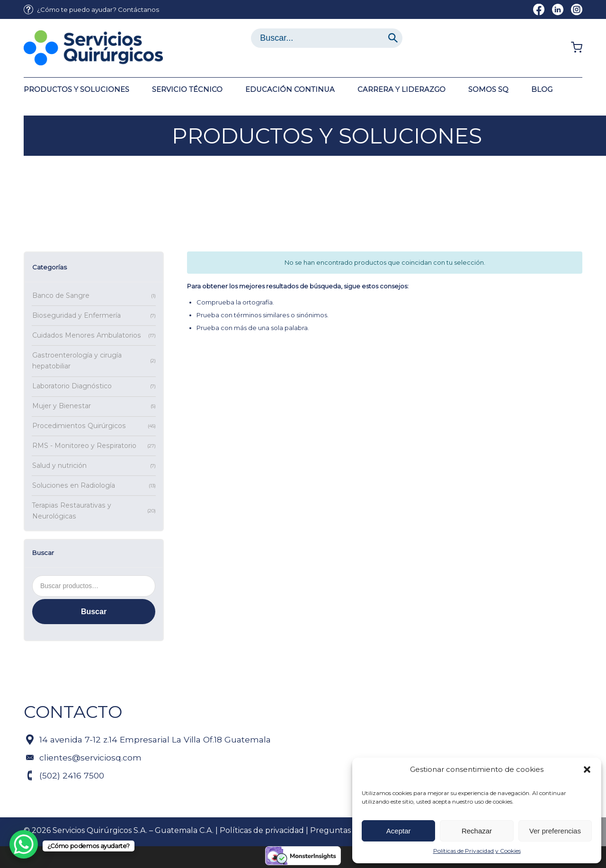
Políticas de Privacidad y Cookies (477, 851)
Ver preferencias (555, 831)
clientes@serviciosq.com (90, 757)
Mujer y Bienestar (62, 406)
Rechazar (477, 831)
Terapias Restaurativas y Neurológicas (72, 511)
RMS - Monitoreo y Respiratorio (84, 446)
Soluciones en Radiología (74, 485)
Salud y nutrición (59, 465)
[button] (587, 770)
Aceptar (399, 831)
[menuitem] (91, 10)
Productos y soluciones (327, 136)
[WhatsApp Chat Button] (24, 844)
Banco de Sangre (61, 295)
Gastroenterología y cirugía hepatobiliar (77, 361)
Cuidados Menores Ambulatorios (87, 335)
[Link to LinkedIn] (558, 9)
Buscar (94, 612)
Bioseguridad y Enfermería (76, 315)
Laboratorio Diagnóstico (72, 386)
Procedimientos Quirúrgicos (79, 426)
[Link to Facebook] (539, 9)
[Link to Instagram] (577, 9)
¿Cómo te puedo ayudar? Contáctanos (98, 9)
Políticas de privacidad (262, 830)
